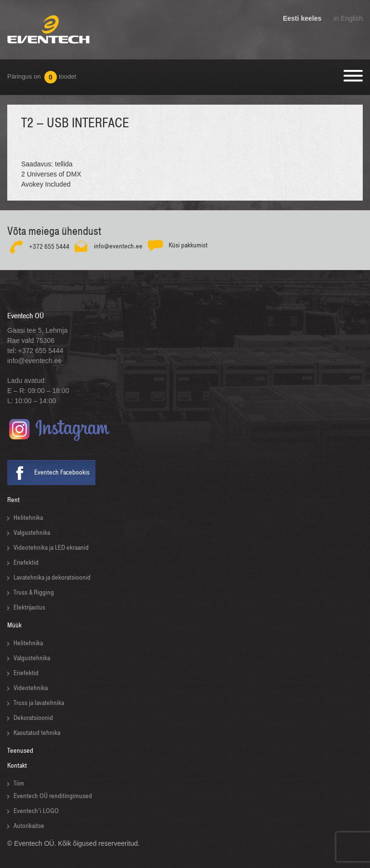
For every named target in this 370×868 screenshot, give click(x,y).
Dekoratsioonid (33, 718)
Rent (13, 500)
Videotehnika (31, 688)
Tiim (19, 783)
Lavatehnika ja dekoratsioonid (52, 577)
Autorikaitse (29, 826)
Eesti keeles (302, 18)
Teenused (20, 751)
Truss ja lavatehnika (39, 703)
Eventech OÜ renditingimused (53, 796)
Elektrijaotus (29, 607)
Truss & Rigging (34, 592)
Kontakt (17, 766)
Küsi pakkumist (188, 245)
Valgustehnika (32, 533)
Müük (14, 625)
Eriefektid (26, 563)
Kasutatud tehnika (37, 733)
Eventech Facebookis (62, 472)
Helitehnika (28, 518)
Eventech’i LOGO (36, 811)
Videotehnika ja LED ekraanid (51, 548)
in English (348, 18)
